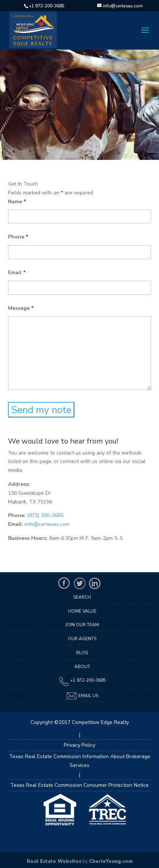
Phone (18, 237)
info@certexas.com (47, 524)
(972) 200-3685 (45, 515)
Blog (82, 653)
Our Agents (82, 639)
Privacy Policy (79, 745)
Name (17, 202)
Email (17, 272)
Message (21, 308)
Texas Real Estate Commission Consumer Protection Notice (79, 785)
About (82, 667)
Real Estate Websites (54, 861)
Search (82, 597)
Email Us (82, 696)
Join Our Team (82, 625)
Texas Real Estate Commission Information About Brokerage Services (80, 761)
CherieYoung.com (111, 861)
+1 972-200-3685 (47, 6)
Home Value (82, 611)
